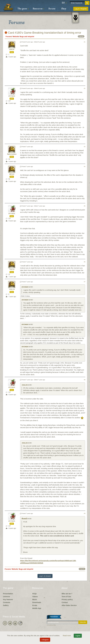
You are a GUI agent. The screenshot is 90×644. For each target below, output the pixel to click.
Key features (8, 600)
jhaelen (12, 289)
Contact (65, 602)
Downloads (37, 602)
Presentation (8, 594)
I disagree (45, 640)
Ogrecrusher (12, 154)
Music (35, 600)
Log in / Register (81, 9)
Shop (64, 9)
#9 (85, 513)
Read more (67, 636)
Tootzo (12, 269)
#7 (85, 282)
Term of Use (66, 597)
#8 (85, 380)
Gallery (6, 605)
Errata (35, 605)
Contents (7, 602)
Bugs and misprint (27, 37)
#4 (85, 167)
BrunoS (24, 519)
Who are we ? (67, 594)
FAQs (35, 594)
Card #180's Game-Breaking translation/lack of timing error (43, 33)
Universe (7, 597)
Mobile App (37, 608)
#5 (85, 206)
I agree (78, 636)
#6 (85, 262)
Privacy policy (67, 600)
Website (16, 37)
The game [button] (23, 9)
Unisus (12, 174)
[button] (64, 3)
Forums (52, 9)
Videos (35, 597)
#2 (85, 88)
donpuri (12, 50)
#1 (85, 42)
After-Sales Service (69, 605)
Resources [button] (38, 9)
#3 (85, 147)
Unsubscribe (51, 625)
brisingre (12, 96)
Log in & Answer (45, 576)
